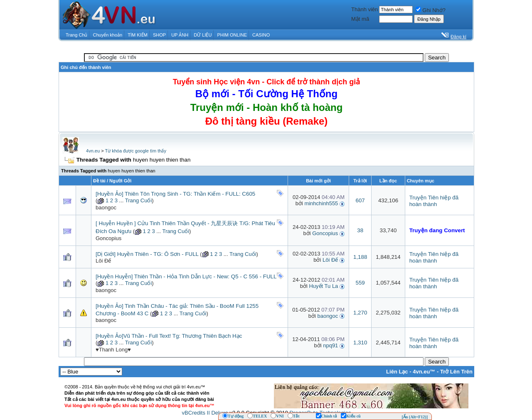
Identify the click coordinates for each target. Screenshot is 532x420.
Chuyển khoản (108, 35)
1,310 (360, 343)
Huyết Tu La (323, 286)
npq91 (330, 345)
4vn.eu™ (424, 372)
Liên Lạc (397, 372)
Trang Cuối (139, 200)
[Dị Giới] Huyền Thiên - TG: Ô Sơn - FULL (147, 254)
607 (360, 200)
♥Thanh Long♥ (113, 350)
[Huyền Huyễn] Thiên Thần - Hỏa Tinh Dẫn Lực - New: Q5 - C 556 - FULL (186, 276)
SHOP (159, 35)
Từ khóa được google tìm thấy (135, 151)
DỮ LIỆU (203, 35)
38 (360, 230)
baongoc (106, 208)
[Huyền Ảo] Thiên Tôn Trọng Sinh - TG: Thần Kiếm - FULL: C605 (175, 194)
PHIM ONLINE (232, 35)
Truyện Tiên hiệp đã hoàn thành (434, 201)
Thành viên (365, 9)
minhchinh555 (321, 203)
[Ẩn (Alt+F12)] (415, 417)
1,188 (360, 257)
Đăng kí (458, 37)
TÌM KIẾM (138, 35)
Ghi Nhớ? (431, 10)
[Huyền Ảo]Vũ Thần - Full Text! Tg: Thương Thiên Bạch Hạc (169, 336)
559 (360, 283)
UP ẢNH (180, 35)
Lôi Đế (103, 261)
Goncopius (108, 238)
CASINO (261, 35)
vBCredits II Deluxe (205, 413)
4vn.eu (93, 151)
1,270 (360, 313)
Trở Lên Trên (456, 372)
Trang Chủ (76, 35)
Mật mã (360, 19)
